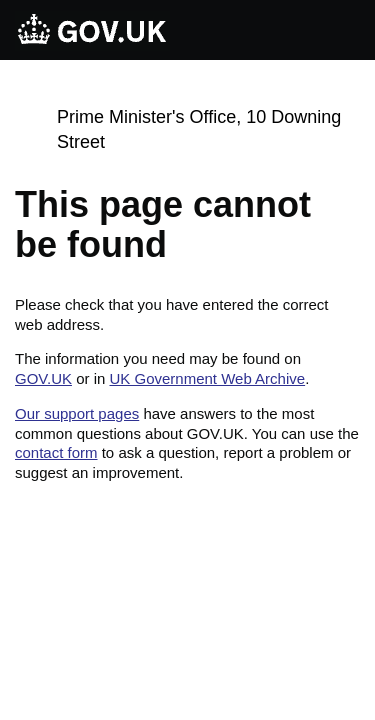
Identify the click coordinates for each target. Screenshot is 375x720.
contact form (56, 452)
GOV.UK (43, 378)
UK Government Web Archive (207, 378)
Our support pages (77, 413)
